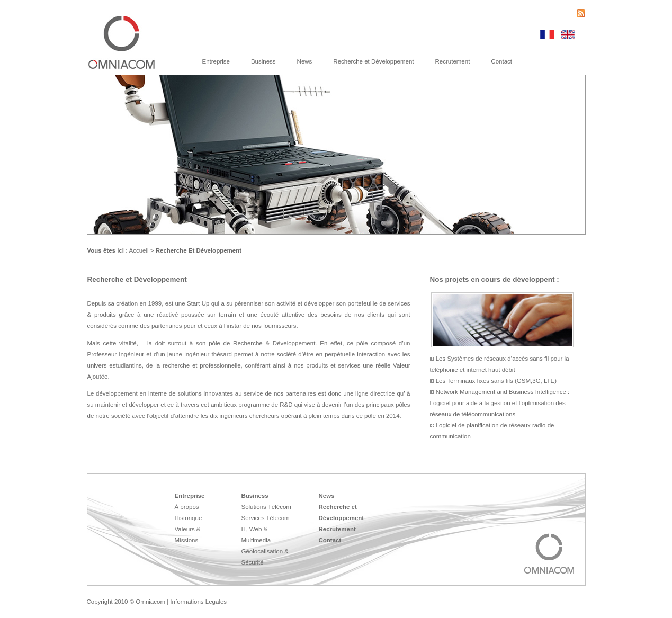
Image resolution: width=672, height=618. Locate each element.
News (305, 61)
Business (263, 61)
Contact (501, 61)
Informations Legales (198, 602)
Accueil (139, 250)
